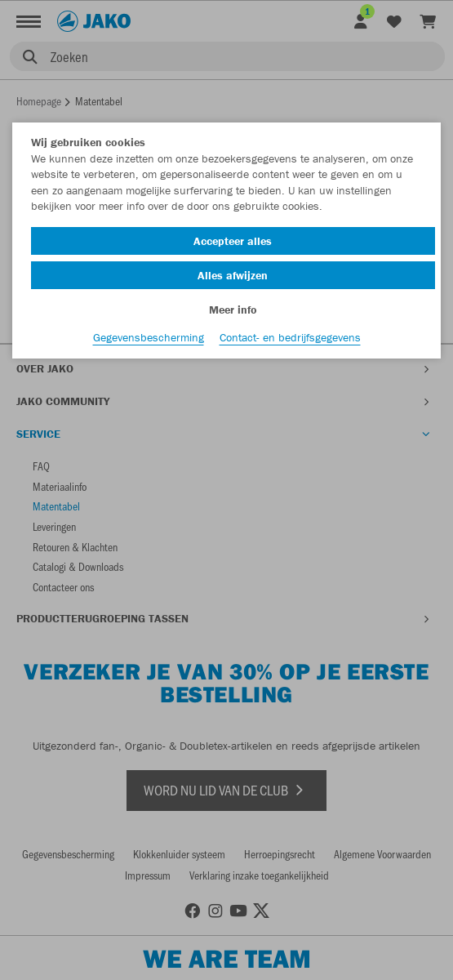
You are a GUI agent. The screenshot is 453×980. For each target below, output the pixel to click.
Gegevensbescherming (149, 337)
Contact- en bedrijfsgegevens (290, 337)
